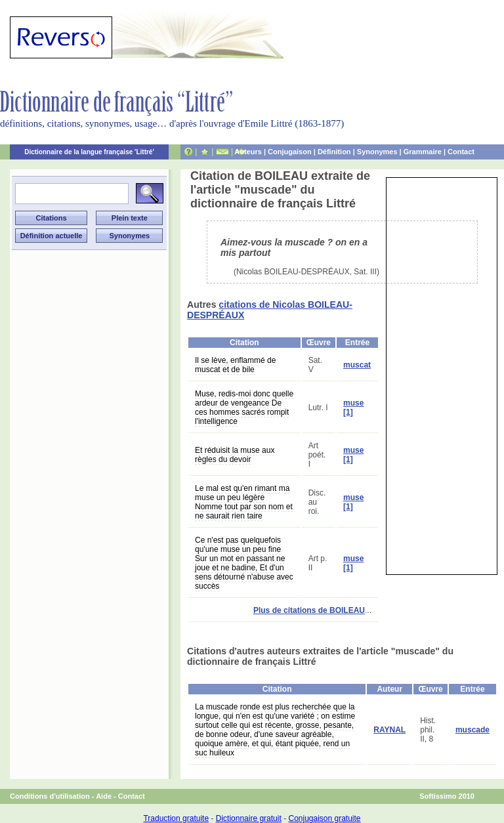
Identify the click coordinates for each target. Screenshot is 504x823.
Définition (334, 152)
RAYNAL (389, 730)
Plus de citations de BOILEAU (309, 610)
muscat (357, 365)
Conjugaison (290, 152)
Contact (461, 152)
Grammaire (423, 152)
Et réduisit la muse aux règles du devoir (235, 455)
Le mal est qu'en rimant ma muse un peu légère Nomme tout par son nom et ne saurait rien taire (244, 502)
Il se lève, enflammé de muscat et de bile (235, 365)
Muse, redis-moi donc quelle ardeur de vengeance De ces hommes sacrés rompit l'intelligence (244, 408)
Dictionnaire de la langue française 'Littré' (89, 152)
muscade (472, 730)
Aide (104, 796)
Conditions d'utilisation (50, 796)
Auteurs (248, 152)
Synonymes (377, 152)
